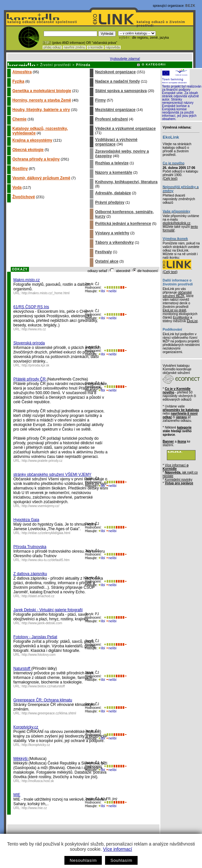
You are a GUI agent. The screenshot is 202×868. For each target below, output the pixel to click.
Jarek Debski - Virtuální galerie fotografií (48, 610)
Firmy (100, 100)
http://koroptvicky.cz (36, 745)
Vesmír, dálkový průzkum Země (41, 178)
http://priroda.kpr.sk (36, 365)
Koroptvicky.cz (26, 727)
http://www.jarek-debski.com (42, 623)
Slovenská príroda (29, 343)
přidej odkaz (52, 47)
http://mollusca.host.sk (38, 781)
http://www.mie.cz (34, 808)
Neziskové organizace (115, 72)
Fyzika (18, 81)
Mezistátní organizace (115, 110)
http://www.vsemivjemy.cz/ (41, 506)
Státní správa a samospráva (121, 91)
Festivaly (103, 252)
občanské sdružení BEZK (177, 294)
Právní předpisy (110, 202)
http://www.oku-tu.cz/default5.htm (46, 560)
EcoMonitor (181, 317)
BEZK (190, 6)
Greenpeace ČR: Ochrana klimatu (43, 700)
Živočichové (24, 197)
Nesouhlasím (83, 860)
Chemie (19, 119)
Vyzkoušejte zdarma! (125, 59)
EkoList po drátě (174, 310)
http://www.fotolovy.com (39, 655)
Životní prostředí (55, 65)
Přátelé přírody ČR (30, 379)
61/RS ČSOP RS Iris (31, 307)
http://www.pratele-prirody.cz (42, 461)
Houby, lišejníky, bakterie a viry (41, 110)
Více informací (118, 849)
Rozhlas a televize (112, 163)
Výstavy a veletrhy (112, 233)
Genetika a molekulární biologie (42, 91)
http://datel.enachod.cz (38, 596)
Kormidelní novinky (179, 480)
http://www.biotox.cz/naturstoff (43, 686)
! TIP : (47, 43)
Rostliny (20, 169)
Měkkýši (21, 759)
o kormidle (95, 47)
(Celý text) (170, 179)
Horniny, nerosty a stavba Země (42, 100)
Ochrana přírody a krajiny (36, 159)
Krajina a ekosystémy (32, 140)
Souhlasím (121, 860)
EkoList (192, 321)
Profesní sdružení (111, 119)
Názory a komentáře (114, 172)
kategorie (184, 427)
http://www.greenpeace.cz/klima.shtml (49, 713)
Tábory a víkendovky (114, 242)
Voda (17, 187)
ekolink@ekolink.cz (176, 223)
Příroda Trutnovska (30, 547)
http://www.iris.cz (34, 329)
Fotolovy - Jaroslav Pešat (35, 637)
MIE (17, 795)
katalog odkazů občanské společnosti (42, 22)
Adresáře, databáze (113, 193)
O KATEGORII (154, 64)
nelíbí (111, 291)
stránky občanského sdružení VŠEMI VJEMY (52, 475)
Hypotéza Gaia (26, 520)
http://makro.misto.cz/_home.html (46, 293)
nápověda (113, 47)
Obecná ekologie (28, 150)
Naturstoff (22, 668)
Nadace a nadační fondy (117, 81)
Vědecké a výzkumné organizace (125, 129)
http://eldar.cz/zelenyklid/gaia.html (46, 533)
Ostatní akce (107, 261)
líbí (102, 291)
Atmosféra (22, 72)
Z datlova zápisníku (30, 574)
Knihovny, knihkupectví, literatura (126, 182)
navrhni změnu (74, 47)
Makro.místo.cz (27, 280)
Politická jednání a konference (123, 224)
